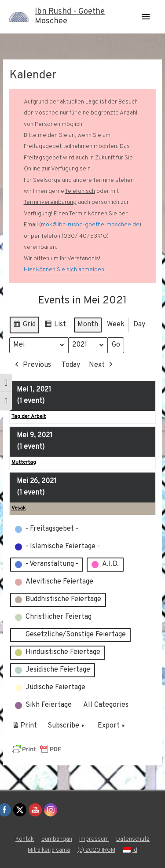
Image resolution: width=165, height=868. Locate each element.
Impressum (94, 839)
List (55, 326)
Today (71, 365)
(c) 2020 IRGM (96, 850)
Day (139, 325)
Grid (24, 326)
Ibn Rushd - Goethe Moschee (70, 17)
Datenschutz (133, 839)
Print (24, 728)
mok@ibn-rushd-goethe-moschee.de (90, 225)
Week (116, 325)
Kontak (25, 839)
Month (88, 325)
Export (112, 727)
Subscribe (67, 727)
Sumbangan (57, 839)
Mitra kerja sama (49, 850)
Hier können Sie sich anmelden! (65, 270)
